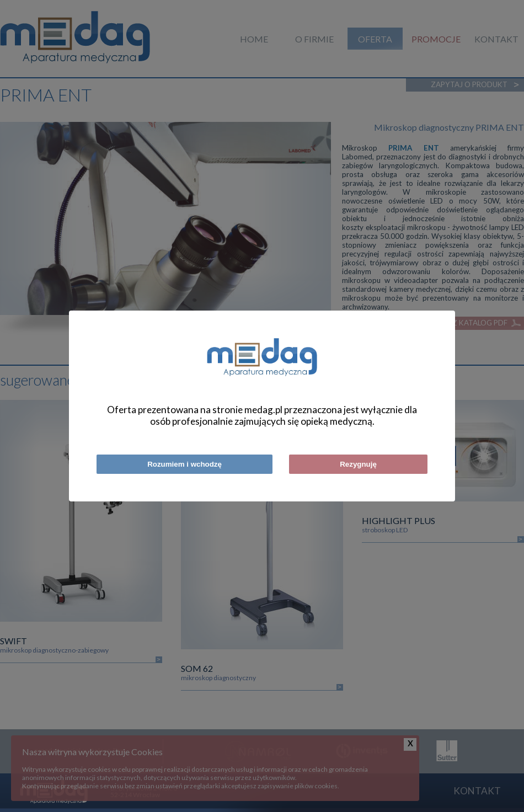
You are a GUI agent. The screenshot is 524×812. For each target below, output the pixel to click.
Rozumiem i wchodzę (185, 464)
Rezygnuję (358, 464)
